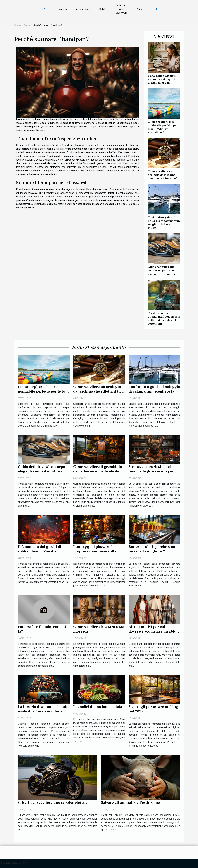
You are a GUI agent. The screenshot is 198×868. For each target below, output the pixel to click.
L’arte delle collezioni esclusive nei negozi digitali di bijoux (162, 79)
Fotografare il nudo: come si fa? (42, 629)
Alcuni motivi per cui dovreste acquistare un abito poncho (153, 631)
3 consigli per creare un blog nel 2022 (153, 709)
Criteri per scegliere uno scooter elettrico (54, 802)
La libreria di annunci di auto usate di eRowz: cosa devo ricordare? (43, 711)
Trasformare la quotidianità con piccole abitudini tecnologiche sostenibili (164, 318)
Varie (140, 9)
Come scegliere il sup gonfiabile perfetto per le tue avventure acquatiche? (163, 127)
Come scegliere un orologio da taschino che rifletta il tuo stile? (163, 175)
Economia (62, 9)
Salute (103, 9)
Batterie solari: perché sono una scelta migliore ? (152, 549)
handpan (60, 149)
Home (17, 25)
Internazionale (82, 9)
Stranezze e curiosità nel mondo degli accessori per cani (151, 471)
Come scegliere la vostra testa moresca (99, 629)
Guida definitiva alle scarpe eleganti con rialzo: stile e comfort (162, 270)
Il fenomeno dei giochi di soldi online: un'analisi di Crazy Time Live (40, 551)
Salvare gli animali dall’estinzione (130, 802)
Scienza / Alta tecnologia (121, 9)
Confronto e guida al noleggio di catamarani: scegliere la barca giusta (164, 223)
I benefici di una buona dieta (98, 707)
